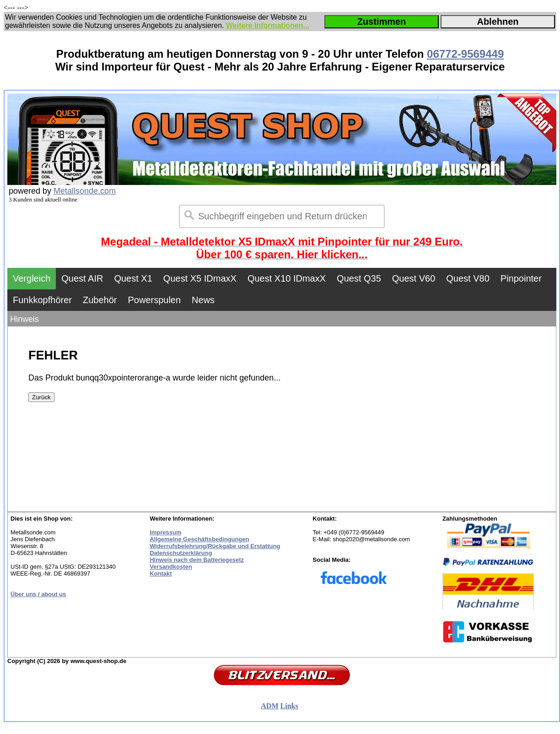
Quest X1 (133, 278)
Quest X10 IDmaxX (287, 278)
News (203, 300)
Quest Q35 (359, 278)
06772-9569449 (465, 54)
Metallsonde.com (85, 191)
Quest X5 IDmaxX (200, 278)
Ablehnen (498, 22)
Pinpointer (521, 278)
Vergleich (32, 278)
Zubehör (100, 300)
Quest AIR (82, 278)
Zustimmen (382, 22)
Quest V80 (468, 278)
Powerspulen (154, 300)
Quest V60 (414, 278)
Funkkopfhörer (42, 300)
